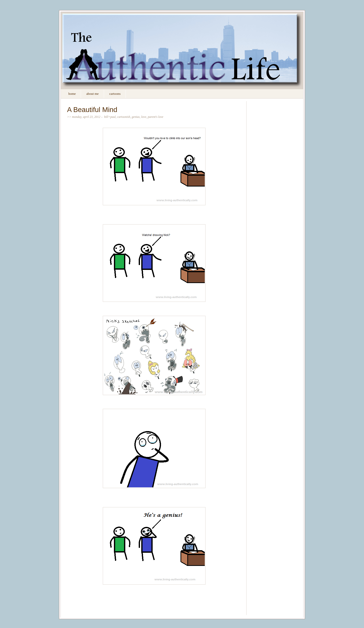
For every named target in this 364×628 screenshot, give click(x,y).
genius (136, 117)
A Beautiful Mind (92, 110)
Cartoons (115, 94)
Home (72, 94)
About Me (93, 94)
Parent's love (156, 117)
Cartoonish (124, 117)
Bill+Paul (110, 117)
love (144, 117)
